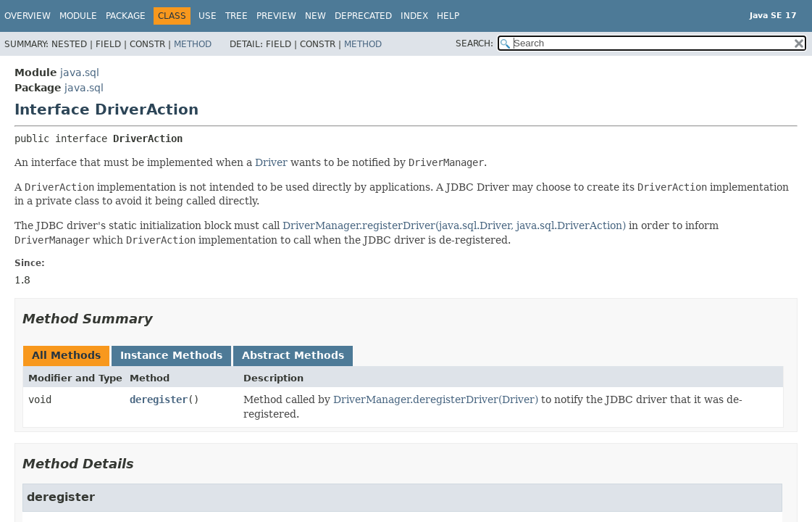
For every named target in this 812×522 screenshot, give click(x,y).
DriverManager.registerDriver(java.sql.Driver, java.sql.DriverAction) (454, 225)
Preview (276, 16)
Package (126, 16)
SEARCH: (474, 43)
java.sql (80, 72)
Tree (237, 16)
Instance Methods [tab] (171, 355)
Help (448, 16)
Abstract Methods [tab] (293, 355)
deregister (159, 399)
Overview (28, 16)
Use (208, 16)
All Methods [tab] (66, 355)
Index (414, 16)
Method (193, 44)
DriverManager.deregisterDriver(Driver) (436, 399)
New (315, 16)
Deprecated (363, 16)
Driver (271, 162)
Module (78, 16)
